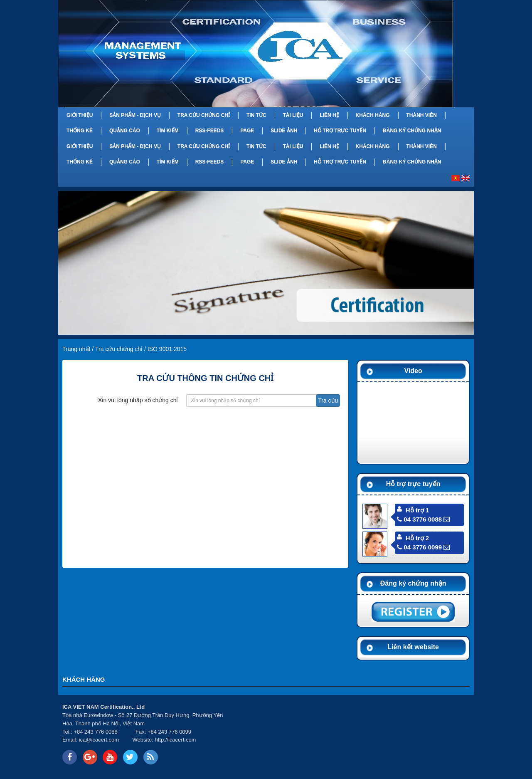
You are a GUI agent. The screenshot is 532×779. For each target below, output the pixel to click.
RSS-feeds (210, 131)
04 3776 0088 (419, 519)
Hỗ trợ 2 (417, 538)
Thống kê (80, 131)
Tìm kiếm (168, 131)
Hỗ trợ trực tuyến (340, 131)
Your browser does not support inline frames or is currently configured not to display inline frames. (353, 734)
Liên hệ (329, 115)
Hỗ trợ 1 (417, 510)
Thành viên (421, 115)
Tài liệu (293, 115)
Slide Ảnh (284, 131)
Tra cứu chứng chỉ (204, 115)
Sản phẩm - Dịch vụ (135, 115)
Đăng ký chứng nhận (412, 131)
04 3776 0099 (419, 547)
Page (247, 131)
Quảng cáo (125, 131)
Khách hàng (373, 115)
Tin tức (256, 115)
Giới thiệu (80, 115)
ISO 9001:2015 (167, 349)
